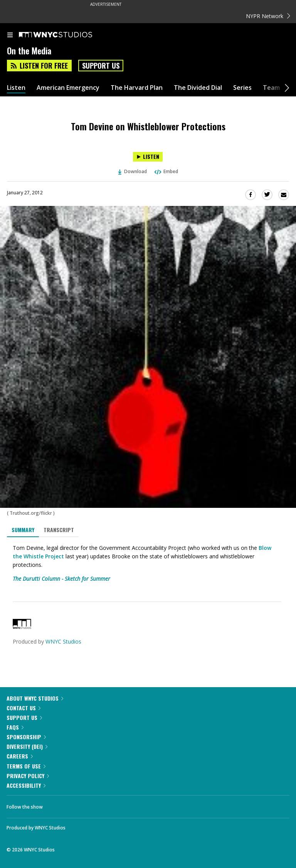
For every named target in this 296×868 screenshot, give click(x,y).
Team (271, 88)
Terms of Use (26, 766)
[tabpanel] (148, 563)
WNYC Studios (63, 641)
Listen (16, 88)
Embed (166, 171)
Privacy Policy (28, 776)
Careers (20, 756)
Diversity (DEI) (27, 746)
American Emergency (68, 88)
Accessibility (26, 785)
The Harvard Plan (137, 88)
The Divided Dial (198, 88)
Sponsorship (26, 737)
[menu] (10, 35)
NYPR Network (268, 16)
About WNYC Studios (35, 698)
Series (242, 88)
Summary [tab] (23, 530)
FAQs (15, 727)
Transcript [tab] (59, 530)
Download (133, 171)
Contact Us (24, 708)
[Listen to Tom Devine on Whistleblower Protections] (148, 157)
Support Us (101, 66)
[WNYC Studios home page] (65, 35)
